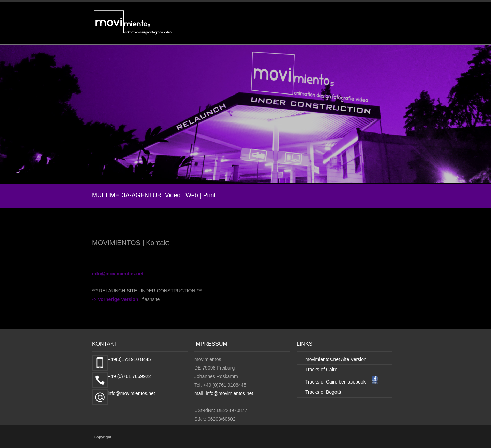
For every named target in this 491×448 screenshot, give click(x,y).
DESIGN (349, 31)
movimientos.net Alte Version (339, 359)
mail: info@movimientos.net (226, 393)
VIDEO (281, 31)
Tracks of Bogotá (324, 391)
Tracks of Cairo (322, 369)
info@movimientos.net (118, 273)
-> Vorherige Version (115, 299)
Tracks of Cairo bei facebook (339, 381)
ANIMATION (314, 31)
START (255, 31)
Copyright (103, 436)
